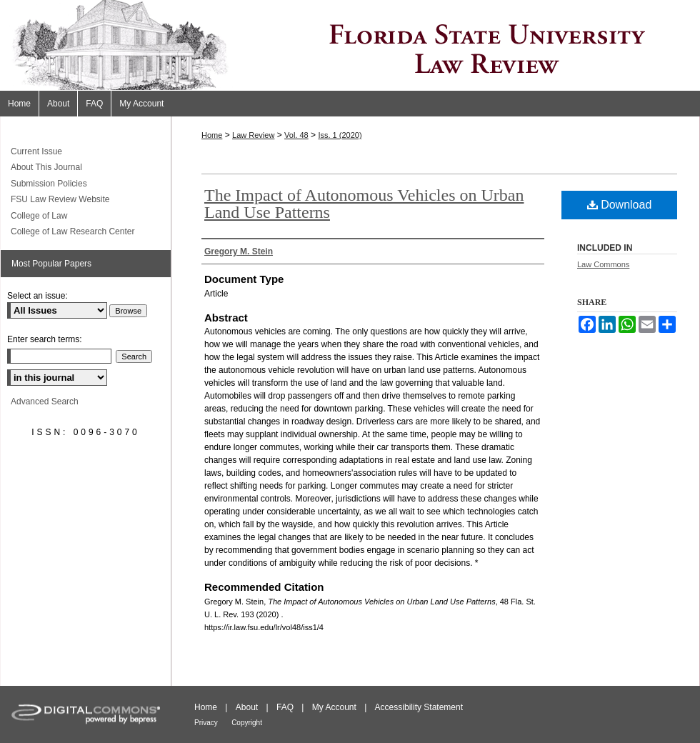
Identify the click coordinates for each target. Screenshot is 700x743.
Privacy (206, 723)
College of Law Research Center (72, 231)
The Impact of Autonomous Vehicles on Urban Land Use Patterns (364, 204)
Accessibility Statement (419, 707)
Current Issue (36, 151)
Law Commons (603, 264)
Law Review (253, 135)
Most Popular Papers (51, 264)
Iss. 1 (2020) (340, 135)
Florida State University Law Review (350, 45)
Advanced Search (45, 402)
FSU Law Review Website (60, 199)
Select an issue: (37, 296)
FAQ (285, 707)
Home (212, 135)
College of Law (39, 216)
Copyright (247, 723)
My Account (334, 707)
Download (620, 205)
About (247, 707)
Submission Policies (49, 184)
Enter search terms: (45, 339)
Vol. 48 (296, 135)
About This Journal (46, 167)
